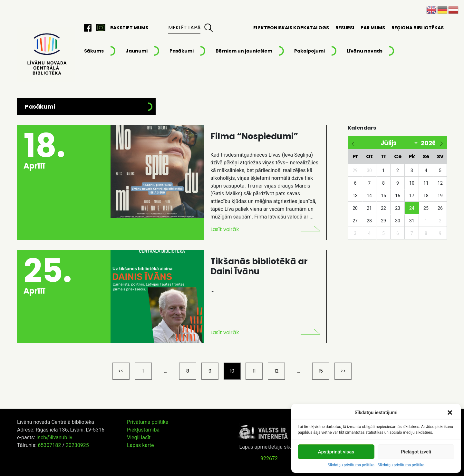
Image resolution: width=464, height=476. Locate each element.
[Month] (390, 143)
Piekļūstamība (143, 430)
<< (121, 371)
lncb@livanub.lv (54, 437)
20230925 (77, 445)
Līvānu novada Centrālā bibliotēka (46, 54)
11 (254, 371)
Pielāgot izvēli (416, 452)
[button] (450, 413)
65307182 (49, 445)
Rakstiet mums (129, 28)
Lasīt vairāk (225, 229)
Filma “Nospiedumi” (254, 136)
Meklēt (208, 28)
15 (321, 371)
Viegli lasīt (139, 437)
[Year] (426, 143)
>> (343, 371)
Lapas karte (140, 445)
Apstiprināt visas (336, 452)
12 (276, 371)
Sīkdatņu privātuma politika (351, 465)
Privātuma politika (148, 422)
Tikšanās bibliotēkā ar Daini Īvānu (259, 266)
